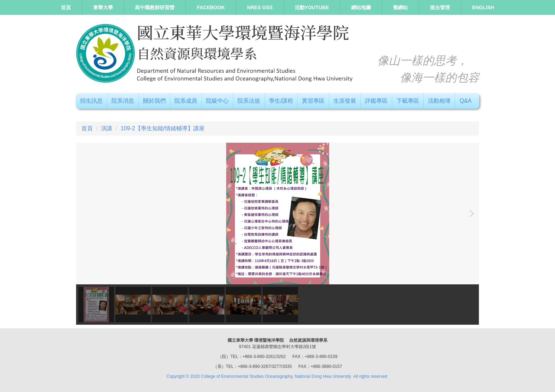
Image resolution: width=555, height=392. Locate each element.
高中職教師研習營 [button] (155, 7)
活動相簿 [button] (439, 101)
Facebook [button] (211, 7)
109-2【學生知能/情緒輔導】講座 (163, 128)
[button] (470, 214)
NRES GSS (260, 7)
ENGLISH (483, 7)
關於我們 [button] (154, 101)
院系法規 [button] (249, 101)
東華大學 (103, 7)
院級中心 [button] (217, 101)
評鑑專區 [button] (376, 101)
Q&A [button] (465, 101)
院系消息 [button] (123, 101)
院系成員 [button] (186, 101)
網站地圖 (361, 7)
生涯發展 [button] (345, 101)
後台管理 (440, 7)
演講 (107, 128)
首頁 (66, 7)
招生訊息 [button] (91, 101)
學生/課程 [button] (281, 101)
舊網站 (400, 7)
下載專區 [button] (408, 101)
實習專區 (313, 101)
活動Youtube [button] (312, 7)
